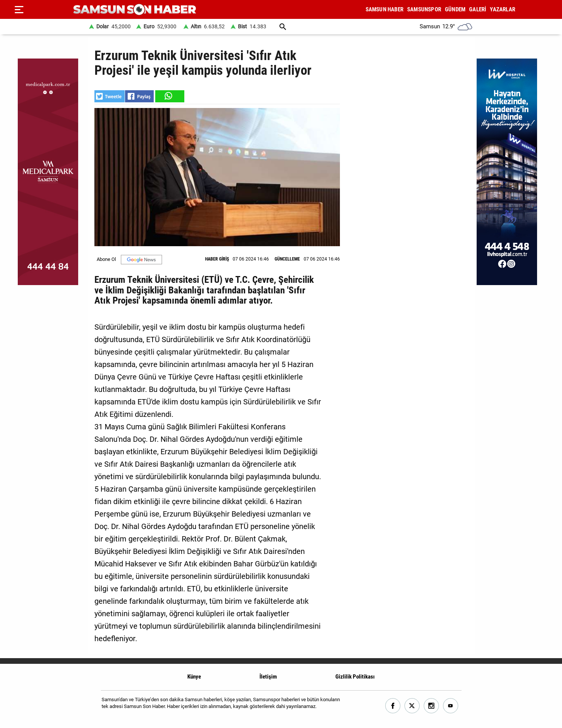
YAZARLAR (503, 9)
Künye (194, 677)
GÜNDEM (455, 9)
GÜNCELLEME (287, 259)
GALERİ (478, 9)
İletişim (268, 677)
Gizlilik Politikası (355, 677)
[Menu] (19, 9)
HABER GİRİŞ (217, 259)
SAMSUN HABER (384, 9)
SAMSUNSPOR (424, 9)
